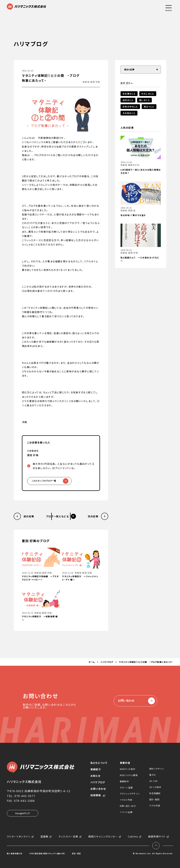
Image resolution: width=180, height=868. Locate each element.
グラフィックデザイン (130, 794)
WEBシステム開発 (129, 775)
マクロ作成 (155, 805)
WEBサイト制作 (128, 769)
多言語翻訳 (155, 793)
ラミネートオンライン (19, 837)
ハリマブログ (107, 662)
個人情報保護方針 (15, 854)
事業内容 (125, 763)
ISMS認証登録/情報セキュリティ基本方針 (47, 854)
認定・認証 (76, 854)
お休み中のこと (130, 107)
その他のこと (129, 113)
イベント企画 (126, 812)
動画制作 (124, 781)
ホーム (92, 662)
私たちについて (99, 763)
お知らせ (95, 776)
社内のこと (128, 100)
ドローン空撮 (126, 787)
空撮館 (44, 837)
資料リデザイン (157, 769)
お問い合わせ (135, 701)
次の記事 (93, 516)
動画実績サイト (157, 837)
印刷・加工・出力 (128, 806)
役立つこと (149, 107)
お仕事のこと (129, 94)
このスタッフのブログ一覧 (49, 481)
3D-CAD (153, 781)
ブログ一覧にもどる (57, 516)
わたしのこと (148, 94)
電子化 (153, 775)
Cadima (133, 837)
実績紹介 (96, 769)
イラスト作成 (126, 800)
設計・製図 (154, 799)
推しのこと (144, 100)
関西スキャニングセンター (103, 837)
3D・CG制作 (155, 787)
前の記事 (29, 516)
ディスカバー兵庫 (68, 837)
